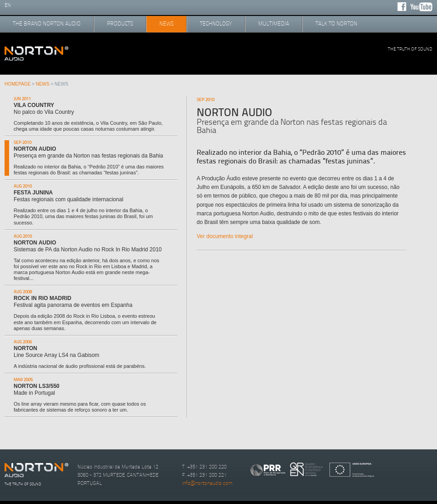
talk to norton (336, 24)
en (8, 5)
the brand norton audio (47, 24)
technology (216, 24)
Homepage (18, 84)
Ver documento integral (225, 236)
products (120, 24)
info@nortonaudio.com (207, 483)
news (166, 24)
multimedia (274, 24)
